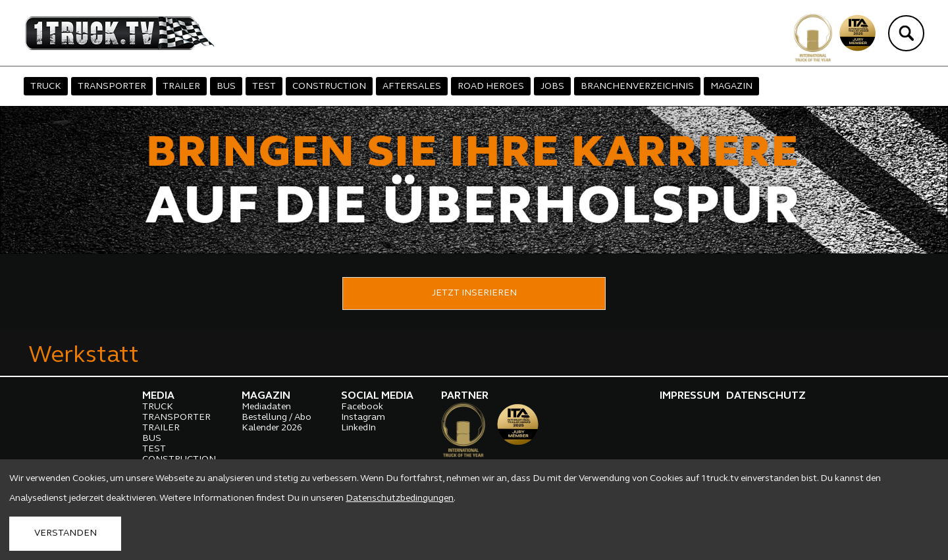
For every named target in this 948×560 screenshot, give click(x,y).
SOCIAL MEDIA (377, 396)
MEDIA (158, 396)
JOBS (552, 87)
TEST (264, 87)
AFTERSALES (412, 87)
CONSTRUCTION (329, 87)
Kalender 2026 (272, 428)
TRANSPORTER (112, 87)
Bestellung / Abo (276, 418)
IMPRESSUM (690, 396)
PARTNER (465, 396)
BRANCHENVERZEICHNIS (637, 87)
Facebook (362, 407)
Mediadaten (266, 407)
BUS (226, 87)
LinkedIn (358, 428)
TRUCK (46, 87)
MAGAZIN (731, 87)
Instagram (363, 418)
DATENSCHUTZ (766, 396)
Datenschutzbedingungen (400, 498)
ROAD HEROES (491, 87)
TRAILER (181, 87)
